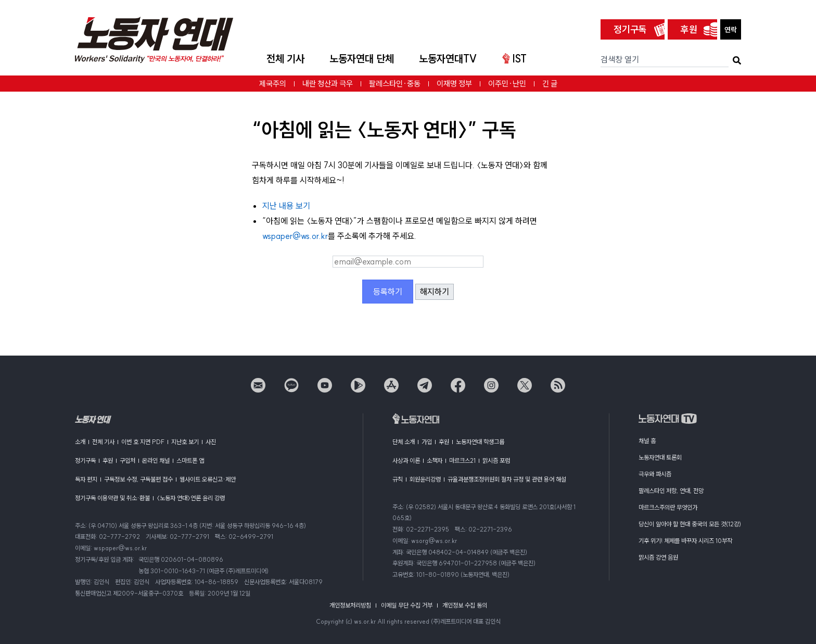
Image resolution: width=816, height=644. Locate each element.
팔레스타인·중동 (395, 84)
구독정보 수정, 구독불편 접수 (138, 479)
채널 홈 (647, 441)
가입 (427, 442)
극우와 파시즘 (655, 474)
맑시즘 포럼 (496, 460)
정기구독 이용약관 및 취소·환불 (112, 498)
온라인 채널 (156, 460)
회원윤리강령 (425, 479)
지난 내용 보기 (286, 206)
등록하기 (388, 292)
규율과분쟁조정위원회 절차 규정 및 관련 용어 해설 (507, 479)
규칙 (398, 479)
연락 (731, 30)
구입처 (127, 460)
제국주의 (273, 84)
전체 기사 (285, 59)
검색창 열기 (620, 59)
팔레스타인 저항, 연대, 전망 (671, 491)
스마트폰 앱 (190, 460)
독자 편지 (86, 479)
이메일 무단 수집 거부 (407, 605)
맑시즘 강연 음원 (658, 557)
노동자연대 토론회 (660, 457)
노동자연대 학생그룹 (480, 442)
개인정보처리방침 (350, 605)
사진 (211, 442)
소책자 (435, 460)
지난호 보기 (185, 442)
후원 (689, 29)
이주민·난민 (507, 84)
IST (514, 59)
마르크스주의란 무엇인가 (668, 507)
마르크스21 (462, 460)
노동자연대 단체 (362, 59)
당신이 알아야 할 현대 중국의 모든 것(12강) (690, 524)
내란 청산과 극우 (328, 84)
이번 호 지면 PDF (143, 442)
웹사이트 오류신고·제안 (208, 479)
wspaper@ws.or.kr (295, 236)
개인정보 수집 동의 (465, 605)
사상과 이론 (406, 460)
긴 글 (550, 84)
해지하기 (435, 292)
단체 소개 (404, 442)
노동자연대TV (448, 59)
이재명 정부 (454, 84)
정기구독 (630, 29)
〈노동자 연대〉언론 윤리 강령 (191, 498)
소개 (80, 442)
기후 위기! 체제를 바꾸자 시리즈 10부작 (685, 541)
